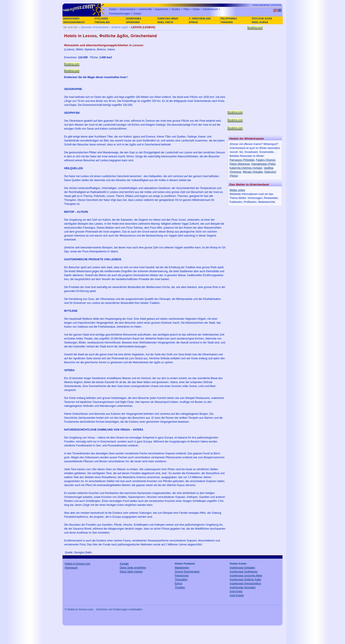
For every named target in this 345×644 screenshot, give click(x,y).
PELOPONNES (229, 18)
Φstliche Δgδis (120, 27)
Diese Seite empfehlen (133, 568)
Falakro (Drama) (266, 160)
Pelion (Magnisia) (240, 164)
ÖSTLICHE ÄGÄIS (262, 18)
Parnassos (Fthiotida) (242, 160)
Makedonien (182, 568)
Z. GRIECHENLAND (200, 18)
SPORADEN (133, 22)
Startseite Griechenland (94, 27)
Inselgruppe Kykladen (242, 568)
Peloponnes (182, 576)
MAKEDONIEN (71, 18)
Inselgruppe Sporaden (243, 587)
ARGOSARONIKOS (74, 22)
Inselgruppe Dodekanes (244, 572)
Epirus (178, 583)
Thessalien (181, 580)
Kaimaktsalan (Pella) (263, 164)
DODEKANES (134, 18)
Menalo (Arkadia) (253, 172)
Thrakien (180, 587)
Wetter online (237, 190)
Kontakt (124, 564)
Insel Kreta (236, 591)
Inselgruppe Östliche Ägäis (245, 580)
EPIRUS (193, 22)
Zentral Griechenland (187, 572)
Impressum (71, 568)
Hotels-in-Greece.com (78, 564)
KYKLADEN (101, 18)
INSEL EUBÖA (260, 22)
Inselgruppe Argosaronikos (245, 583)
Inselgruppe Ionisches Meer (246, 576)
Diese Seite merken (131, 572)
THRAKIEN (227, 22)
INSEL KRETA (165, 22)
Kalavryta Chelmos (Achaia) (246, 168)
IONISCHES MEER (168, 18)
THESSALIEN (102, 22)
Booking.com (72, 64)
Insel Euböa (237, 595)
